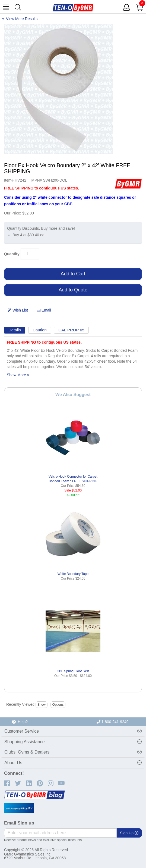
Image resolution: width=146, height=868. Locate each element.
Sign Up (129, 833)
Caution (40, 330)
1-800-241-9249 (113, 722)
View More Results (22, 19)
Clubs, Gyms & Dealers (27, 752)
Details (15, 330)
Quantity (12, 254)
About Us (13, 763)
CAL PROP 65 (71, 330)
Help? (20, 722)
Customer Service (22, 731)
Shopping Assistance (25, 742)
